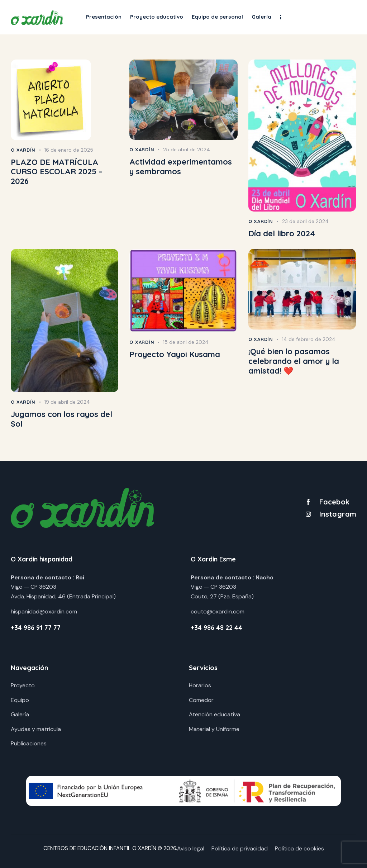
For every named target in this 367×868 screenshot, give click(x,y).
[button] (280, 17)
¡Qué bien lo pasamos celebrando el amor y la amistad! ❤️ (294, 361)
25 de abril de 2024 (187, 150)
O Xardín (23, 150)
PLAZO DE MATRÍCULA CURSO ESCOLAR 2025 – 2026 (57, 172)
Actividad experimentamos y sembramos (181, 167)
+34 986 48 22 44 (216, 628)
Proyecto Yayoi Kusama (175, 354)
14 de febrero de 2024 (309, 339)
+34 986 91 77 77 (36, 628)
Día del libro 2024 (282, 234)
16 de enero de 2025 (69, 150)
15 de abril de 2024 (186, 342)
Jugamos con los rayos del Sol (61, 419)
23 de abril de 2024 (305, 221)
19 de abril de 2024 (67, 402)
